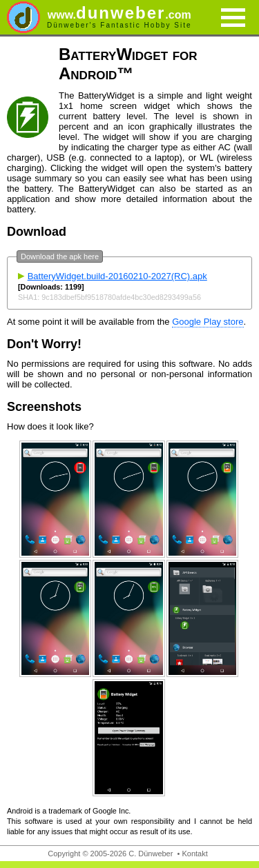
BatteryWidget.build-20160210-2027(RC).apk (117, 276)
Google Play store (208, 322)
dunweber (119, 13)
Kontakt (194, 854)
